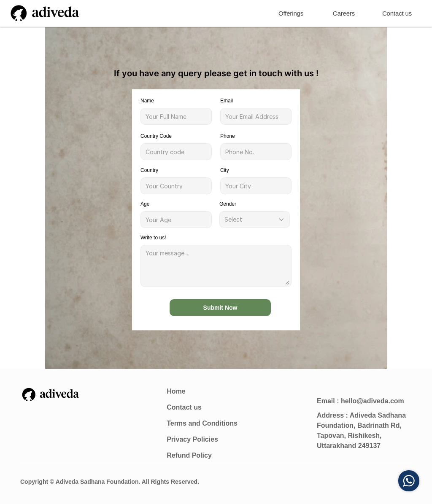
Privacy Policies (192, 439)
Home (176, 391)
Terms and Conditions (202, 423)
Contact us (184, 407)
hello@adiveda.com (373, 401)
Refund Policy (189, 455)
